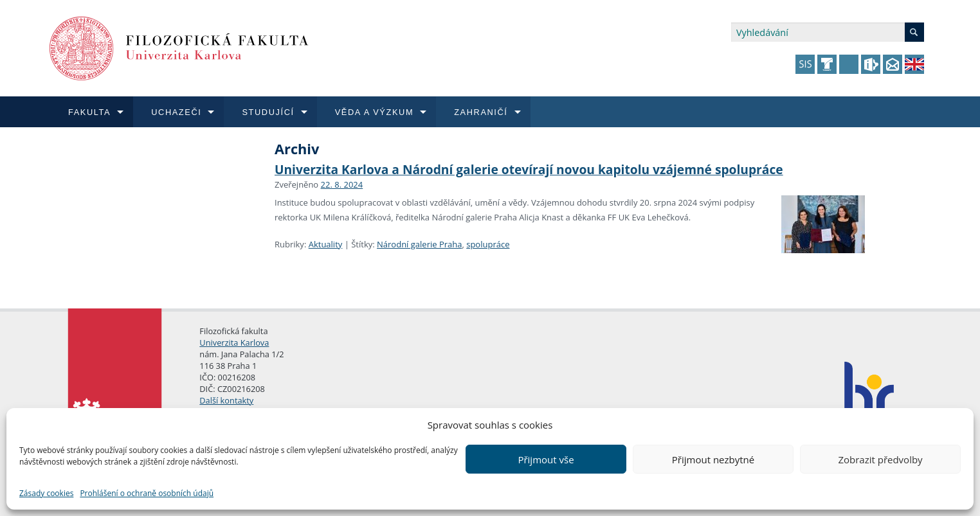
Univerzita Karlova (234, 343)
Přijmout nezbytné (713, 459)
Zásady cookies (46, 493)
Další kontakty (226, 400)
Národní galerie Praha (419, 244)
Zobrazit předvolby (880, 459)
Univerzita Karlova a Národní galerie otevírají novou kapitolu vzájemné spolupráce (529, 169)
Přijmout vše (546, 459)
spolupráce (488, 244)
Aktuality (326, 244)
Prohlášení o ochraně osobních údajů (147, 493)
